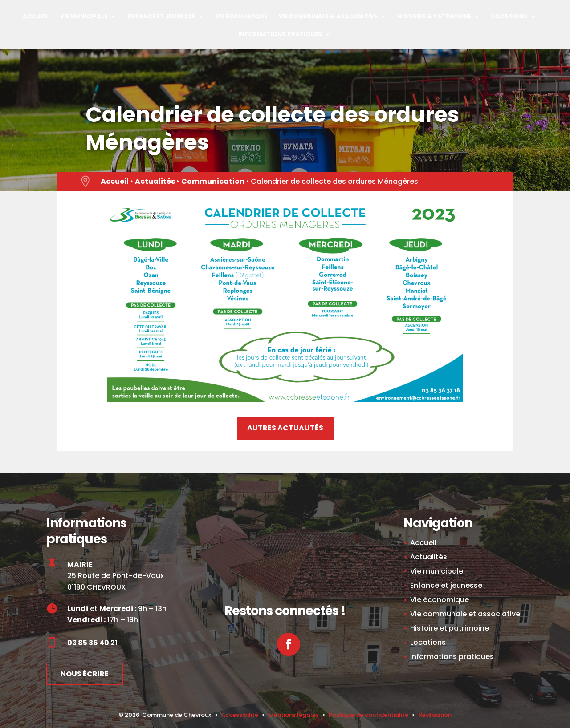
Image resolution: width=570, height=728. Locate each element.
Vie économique (241, 17)
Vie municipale (84, 17)
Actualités (155, 181)
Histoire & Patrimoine (434, 17)
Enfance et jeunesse (161, 17)
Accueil (36, 17)
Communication (213, 181)
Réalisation (435, 715)
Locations (510, 17)
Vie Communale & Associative (328, 17)
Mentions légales (294, 715)
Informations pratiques (280, 35)
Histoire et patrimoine (450, 628)
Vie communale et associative (465, 614)
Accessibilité (240, 715)
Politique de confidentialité (368, 715)
